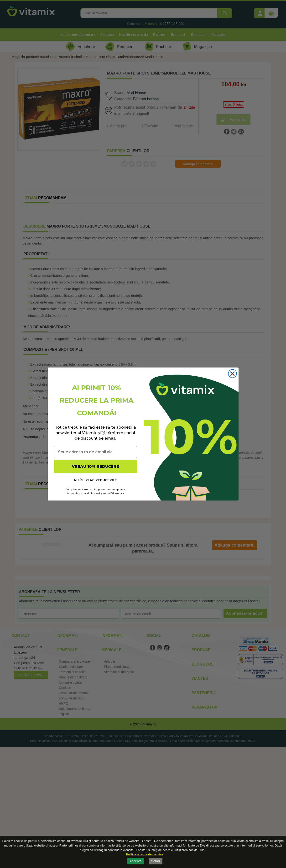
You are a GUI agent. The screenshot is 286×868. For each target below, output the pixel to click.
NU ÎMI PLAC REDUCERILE (95, 480)
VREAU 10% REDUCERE (95, 466)
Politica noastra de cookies (145, 854)
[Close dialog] (232, 374)
